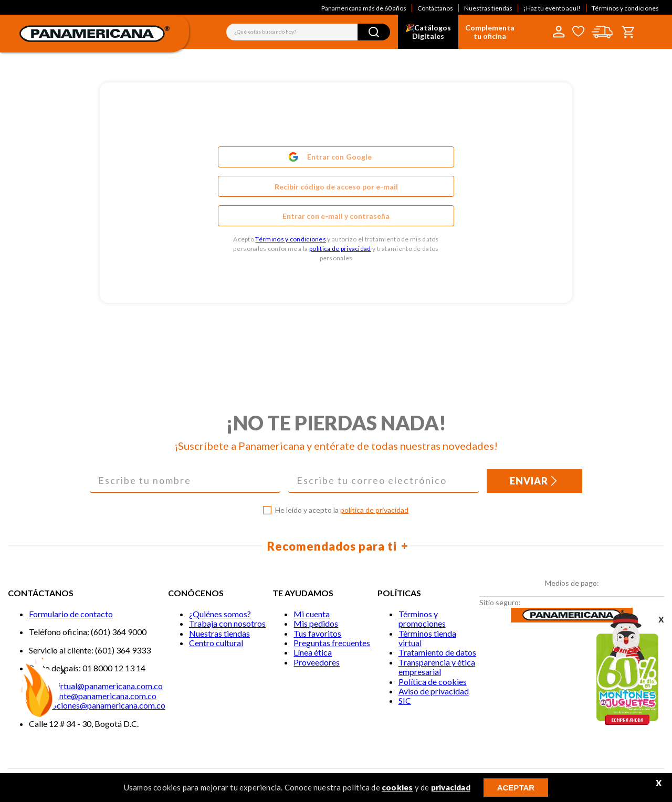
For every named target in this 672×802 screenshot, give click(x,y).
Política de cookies (433, 682)
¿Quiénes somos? (220, 614)
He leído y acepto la (342, 510)
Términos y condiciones (625, 8)
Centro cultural (216, 643)
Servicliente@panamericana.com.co (93, 696)
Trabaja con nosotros (227, 623)
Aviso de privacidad (434, 691)
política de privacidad (340, 249)
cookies (397, 787)
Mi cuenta (312, 614)
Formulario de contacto (71, 614)
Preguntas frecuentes (332, 643)
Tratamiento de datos (437, 652)
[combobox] (308, 32)
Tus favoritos (317, 633)
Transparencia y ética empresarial (437, 667)
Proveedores (317, 662)
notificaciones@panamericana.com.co (97, 705)
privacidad (451, 787)
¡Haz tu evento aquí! (552, 8)
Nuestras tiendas (488, 8)
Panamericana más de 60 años (364, 8)
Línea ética (313, 652)
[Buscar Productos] (374, 32)
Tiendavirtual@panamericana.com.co (96, 686)
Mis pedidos (316, 623)
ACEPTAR (516, 788)
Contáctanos (435, 8)
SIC (405, 700)
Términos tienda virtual (427, 638)
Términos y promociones (422, 619)
